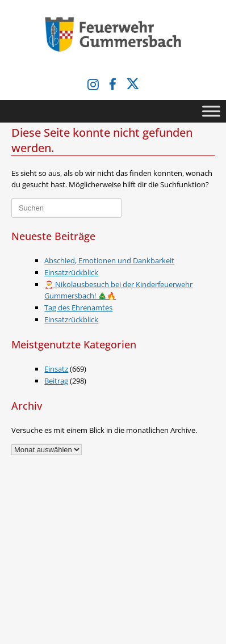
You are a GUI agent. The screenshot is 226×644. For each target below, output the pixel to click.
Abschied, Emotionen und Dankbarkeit (109, 260)
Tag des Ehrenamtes (78, 308)
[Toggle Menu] (211, 111)
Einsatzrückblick (71, 272)
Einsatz (56, 369)
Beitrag (56, 381)
